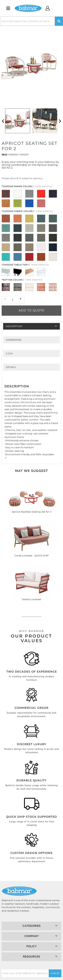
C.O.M (9, 354)
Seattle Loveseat (32, 599)
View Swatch (42, 186)
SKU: (5, 155)
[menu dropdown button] (8, 8)
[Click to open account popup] (48, 8)
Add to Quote (31, 310)
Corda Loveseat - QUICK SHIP (31, 556)
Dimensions (14, 340)
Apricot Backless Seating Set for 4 (32, 512)
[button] (31, 21)
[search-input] (27, 21)
